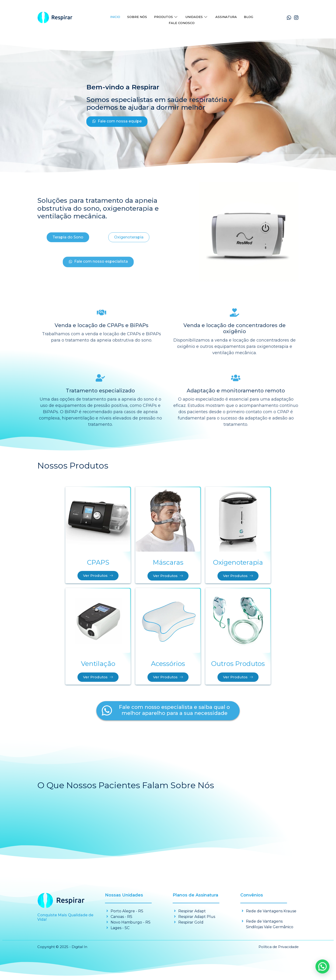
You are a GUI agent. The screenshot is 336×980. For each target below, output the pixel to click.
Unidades (197, 16)
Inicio (115, 16)
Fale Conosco (182, 21)
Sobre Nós (137, 16)
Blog (248, 16)
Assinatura (226, 16)
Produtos (166, 16)
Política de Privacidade (279, 948)
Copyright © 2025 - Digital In (62, 948)
